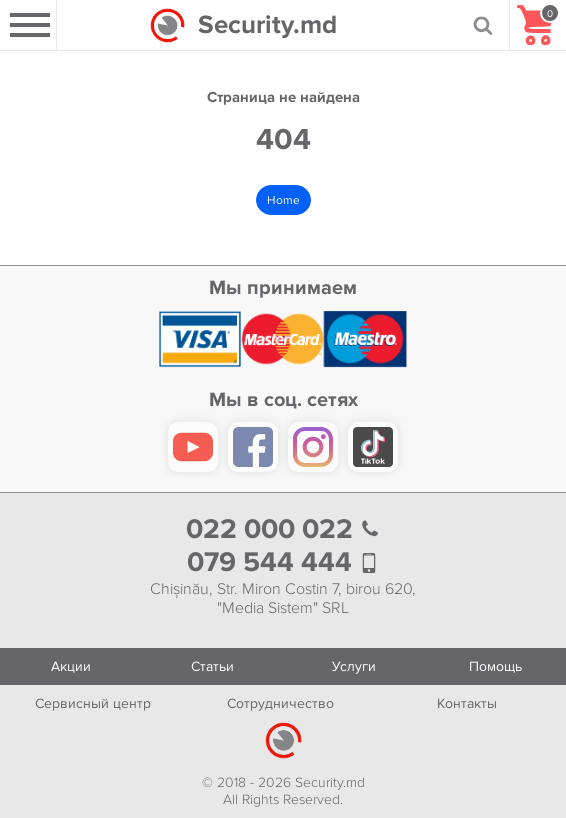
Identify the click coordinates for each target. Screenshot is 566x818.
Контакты (467, 703)
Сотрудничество (280, 703)
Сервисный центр (93, 703)
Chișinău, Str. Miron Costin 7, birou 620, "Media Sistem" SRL (283, 599)
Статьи (212, 666)
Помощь (495, 666)
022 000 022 (283, 529)
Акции (71, 666)
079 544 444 (283, 562)
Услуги (354, 666)
